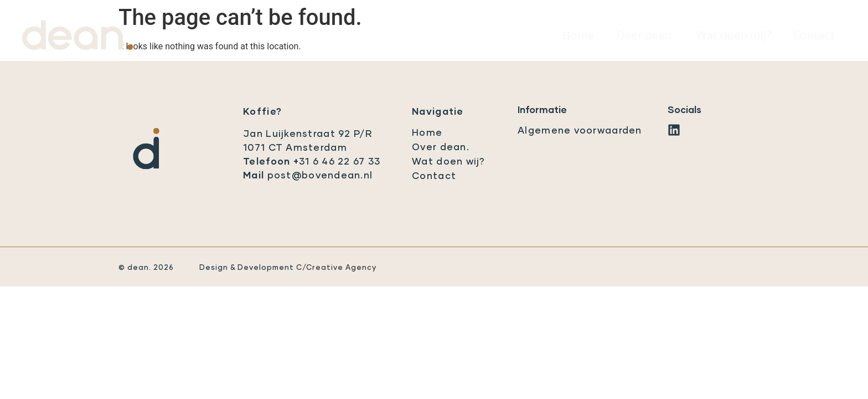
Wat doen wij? (733, 36)
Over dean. (645, 36)
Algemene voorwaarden (580, 131)
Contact (814, 36)
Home (578, 36)
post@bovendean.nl (320, 176)
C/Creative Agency (336, 268)
